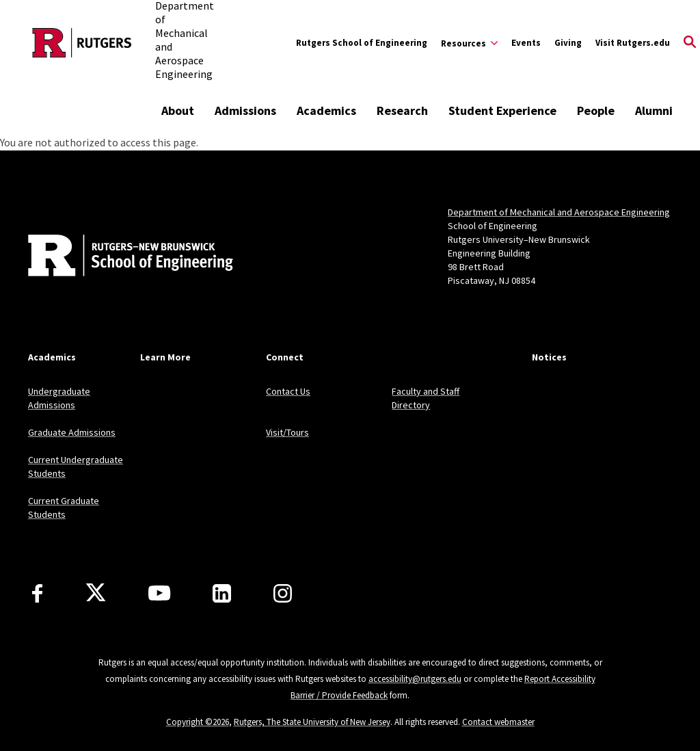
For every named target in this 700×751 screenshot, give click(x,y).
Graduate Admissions (72, 432)
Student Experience (502, 110)
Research (402, 110)
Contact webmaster (498, 722)
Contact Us (288, 391)
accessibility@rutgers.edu (415, 679)
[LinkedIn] (222, 593)
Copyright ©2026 (198, 722)
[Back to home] (118, 257)
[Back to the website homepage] (82, 43)
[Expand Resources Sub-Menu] (469, 43)
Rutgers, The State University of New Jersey (312, 722)
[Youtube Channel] (159, 593)
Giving (568, 43)
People (596, 110)
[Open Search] (690, 43)
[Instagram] (283, 593)
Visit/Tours (287, 432)
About (178, 110)
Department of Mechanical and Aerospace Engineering (559, 212)
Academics (326, 110)
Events (526, 43)
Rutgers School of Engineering (362, 43)
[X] (96, 593)
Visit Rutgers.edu (633, 43)
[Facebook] (37, 593)
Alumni (654, 110)
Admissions (245, 110)
